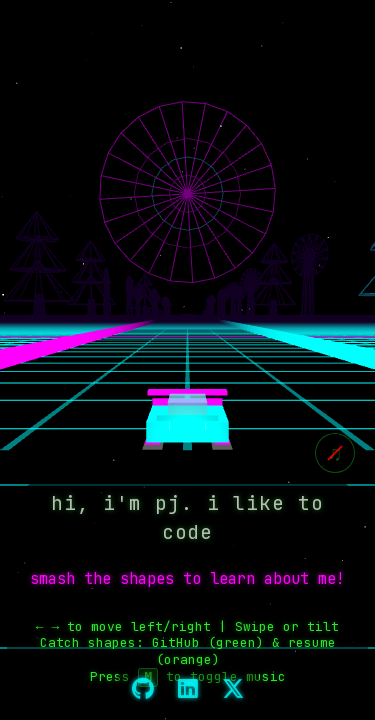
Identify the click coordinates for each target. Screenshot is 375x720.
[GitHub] (143, 690)
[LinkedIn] (188, 690)
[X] (233, 690)
